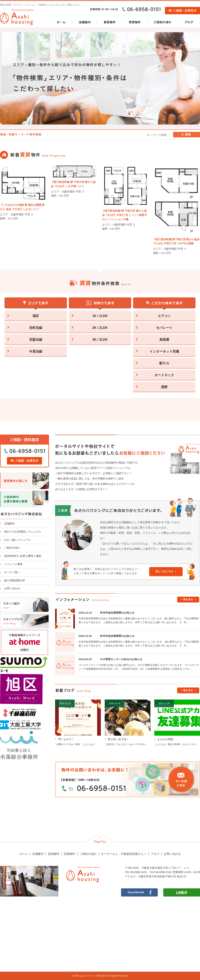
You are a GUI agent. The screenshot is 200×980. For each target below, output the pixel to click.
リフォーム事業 (13, 564)
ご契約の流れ (12, 548)
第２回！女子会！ (118, 739)
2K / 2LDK (100, 328)
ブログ (155, 854)
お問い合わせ (12, 588)
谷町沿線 (36, 328)
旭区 (36, 316)
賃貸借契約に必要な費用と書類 (23, 556)
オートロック (164, 375)
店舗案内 (9, 523)
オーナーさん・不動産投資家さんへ (124, 854)
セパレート (164, 328)
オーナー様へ (12, 572)
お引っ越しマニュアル (17, 540)
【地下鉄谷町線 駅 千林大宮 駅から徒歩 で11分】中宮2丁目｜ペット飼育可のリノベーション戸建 (124, 215)
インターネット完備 (164, 351)
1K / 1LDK (100, 316)
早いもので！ (66, 739)
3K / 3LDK (100, 340)
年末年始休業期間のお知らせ (117, 613)
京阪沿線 (36, 340)
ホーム (24, 854)
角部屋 (164, 340)
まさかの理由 (165, 739)
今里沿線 (36, 351)
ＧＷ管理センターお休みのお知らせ (121, 659)
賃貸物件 (54, 854)
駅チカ (164, 363)
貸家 (164, 387)
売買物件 (69, 854)
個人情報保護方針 (15, 580)
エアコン (164, 316)
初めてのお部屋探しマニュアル (23, 532)
